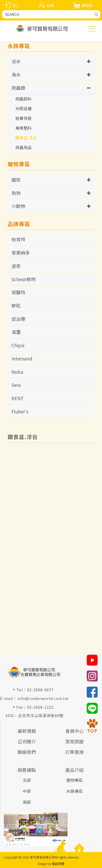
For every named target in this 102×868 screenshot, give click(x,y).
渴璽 (16, 332)
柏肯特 (18, 239)
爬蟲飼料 (23, 99)
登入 (16, 5)
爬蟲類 (18, 88)
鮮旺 (16, 305)
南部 (27, 802)
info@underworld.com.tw (43, 698)
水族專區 (74, 791)
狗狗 (16, 193)
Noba (17, 372)
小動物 (18, 206)
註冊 (50, 5)
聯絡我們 (27, 752)
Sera (16, 385)
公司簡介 (27, 741)
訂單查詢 (74, 752)
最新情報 (27, 731)
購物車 (87, 5)
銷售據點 (27, 770)
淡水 (16, 61)
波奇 (16, 266)
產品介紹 (74, 770)
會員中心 (74, 731)
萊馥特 (18, 292)
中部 (27, 791)
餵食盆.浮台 (26, 138)
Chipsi (18, 345)
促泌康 (18, 319)
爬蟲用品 (23, 147)
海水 (16, 74)
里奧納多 (21, 252)
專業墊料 (23, 128)
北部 (27, 780)
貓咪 (16, 180)
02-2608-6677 (40, 690)
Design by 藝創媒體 (51, 864)
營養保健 (23, 118)
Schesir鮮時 (24, 279)
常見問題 (74, 741)
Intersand (22, 358)
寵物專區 (74, 780)
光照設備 (23, 108)
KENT (18, 398)
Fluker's (20, 411)
